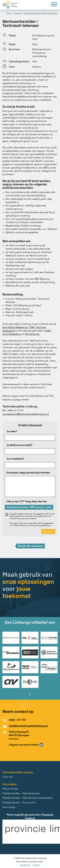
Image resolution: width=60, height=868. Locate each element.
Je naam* (12, 432)
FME (32, 327)
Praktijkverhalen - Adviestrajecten (21, 793)
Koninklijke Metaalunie (15, 327)
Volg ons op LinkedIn (41, 745)
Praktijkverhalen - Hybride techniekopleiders (28, 798)
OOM (48, 331)
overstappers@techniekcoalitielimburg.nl (26, 414)
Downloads (9, 807)
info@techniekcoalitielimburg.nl (28, 726)
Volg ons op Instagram (46, 745)
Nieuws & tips (10, 789)
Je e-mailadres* (15, 459)
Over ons (8, 777)
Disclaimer (25, 865)
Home (9, 14)
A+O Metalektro (12, 334)
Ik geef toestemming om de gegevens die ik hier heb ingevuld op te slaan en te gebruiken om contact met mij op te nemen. (32, 516)
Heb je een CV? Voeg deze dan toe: (27, 502)
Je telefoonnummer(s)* (19, 445)
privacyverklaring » (43, 525)
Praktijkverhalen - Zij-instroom (19, 803)
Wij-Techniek (32, 334)
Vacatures (18, 14)
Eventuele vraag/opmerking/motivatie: (28, 473)
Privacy (36, 865)
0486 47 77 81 (16, 411)
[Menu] (54, 5)
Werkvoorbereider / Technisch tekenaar (41, 14)
